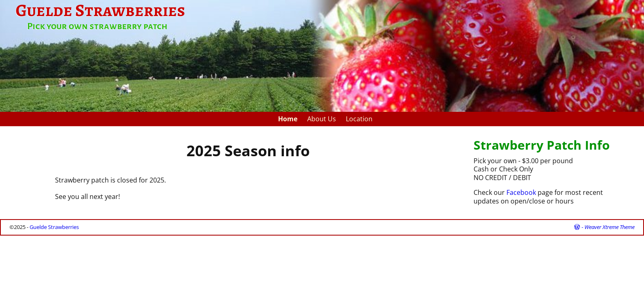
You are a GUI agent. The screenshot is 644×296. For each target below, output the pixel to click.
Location (359, 119)
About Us (322, 119)
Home (288, 119)
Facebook (521, 192)
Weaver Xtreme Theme (609, 227)
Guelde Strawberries (54, 227)
